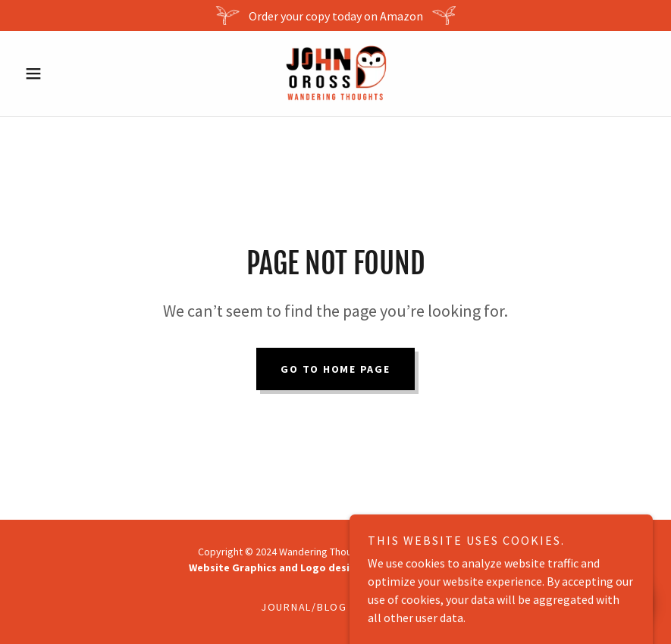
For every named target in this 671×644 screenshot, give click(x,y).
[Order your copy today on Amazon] (335, 16)
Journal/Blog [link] (304, 607)
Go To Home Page (335, 369)
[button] (66, 73)
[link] (336, 73)
